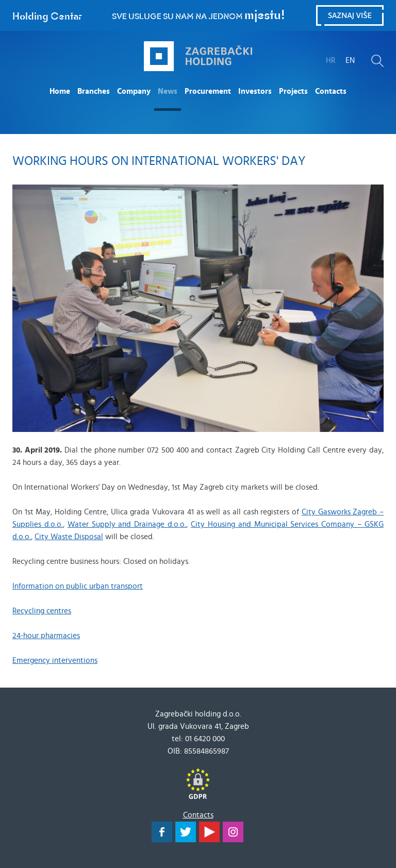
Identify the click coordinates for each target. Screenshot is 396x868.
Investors (255, 91)
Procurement (208, 91)
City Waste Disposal (69, 537)
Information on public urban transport (78, 586)
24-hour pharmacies (46, 636)
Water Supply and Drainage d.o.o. (127, 524)
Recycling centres (42, 611)
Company (134, 91)
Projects (293, 91)
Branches (94, 91)
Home (60, 91)
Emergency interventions (55, 661)
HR (331, 61)
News (168, 91)
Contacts (331, 91)
